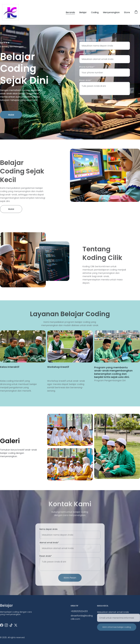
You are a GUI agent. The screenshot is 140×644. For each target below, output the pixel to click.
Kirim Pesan (105, 102)
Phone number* (87, 67)
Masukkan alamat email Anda (113, 615)
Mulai (11, 116)
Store (127, 12)
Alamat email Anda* (49, 551)
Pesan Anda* (85, 80)
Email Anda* (85, 54)
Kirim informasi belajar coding (117, 630)
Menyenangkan (111, 12)
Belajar (83, 12)
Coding (95, 12)
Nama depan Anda (88, 40)
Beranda (70, 12)
